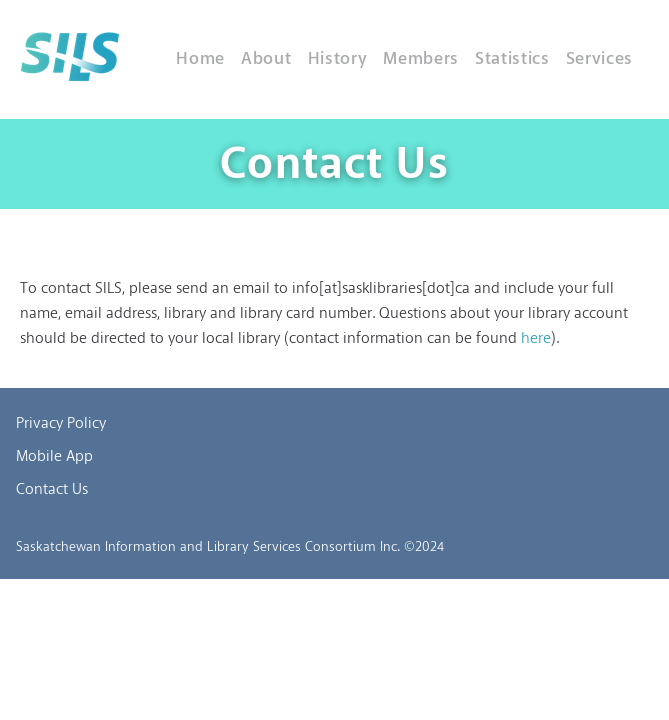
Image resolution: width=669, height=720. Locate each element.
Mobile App (54, 457)
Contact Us (52, 490)
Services (599, 59)
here (536, 339)
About (266, 59)
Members (421, 59)
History (338, 59)
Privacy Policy (61, 424)
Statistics (512, 59)
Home (200, 59)
